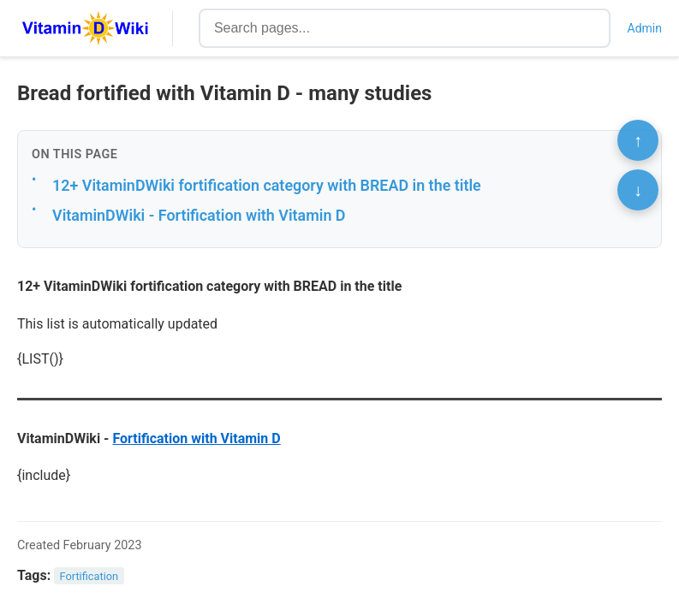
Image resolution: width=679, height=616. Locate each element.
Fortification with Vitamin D (196, 438)
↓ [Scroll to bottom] (638, 190)
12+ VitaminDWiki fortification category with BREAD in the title (267, 185)
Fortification (89, 576)
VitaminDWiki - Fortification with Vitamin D (199, 215)
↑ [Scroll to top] (638, 140)
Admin (645, 28)
